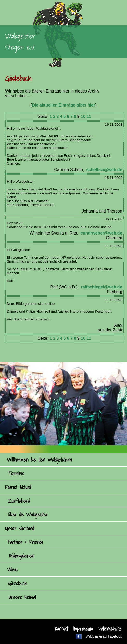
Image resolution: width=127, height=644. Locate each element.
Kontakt (61, 629)
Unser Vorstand (19, 528)
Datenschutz (110, 629)
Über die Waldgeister (28, 515)
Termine (16, 473)
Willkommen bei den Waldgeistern (39, 460)
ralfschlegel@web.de (102, 287)
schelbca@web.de (104, 170)
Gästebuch (17, 583)
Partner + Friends (25, 542)
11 (89, 116)
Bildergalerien (22, 556)
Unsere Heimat (22, 597)
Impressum (83, 629)
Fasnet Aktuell (18, 487)
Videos (12, 570)
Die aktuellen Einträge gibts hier (64, 105)
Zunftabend (19, 501)
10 (83, 116)
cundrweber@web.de (101, 233)
